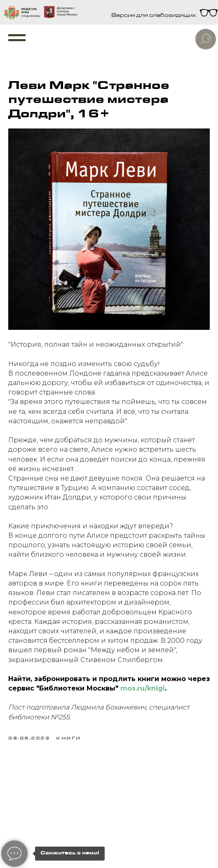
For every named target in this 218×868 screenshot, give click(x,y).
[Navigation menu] (17, 38)
